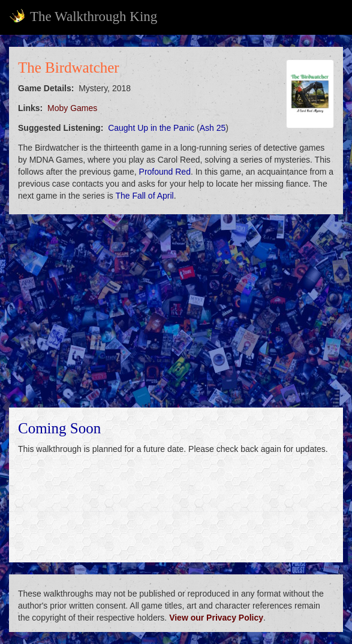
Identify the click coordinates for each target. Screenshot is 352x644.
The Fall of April (144, 196)
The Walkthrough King (83, 16)
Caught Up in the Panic (151, 128)
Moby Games (72, 108)
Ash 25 (213, 128)
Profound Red (165, 172)
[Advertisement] (176, 311)
